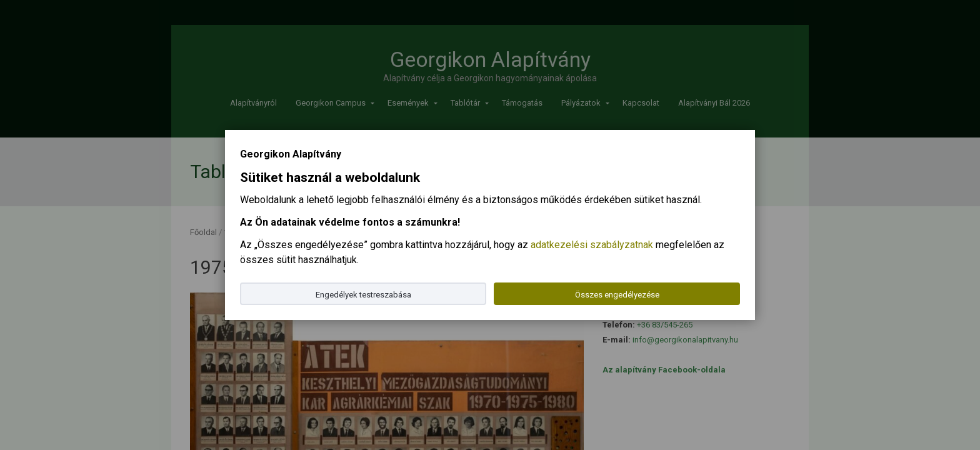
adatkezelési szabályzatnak (592, 245)
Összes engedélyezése (617, 295)
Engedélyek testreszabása (363, 295)
